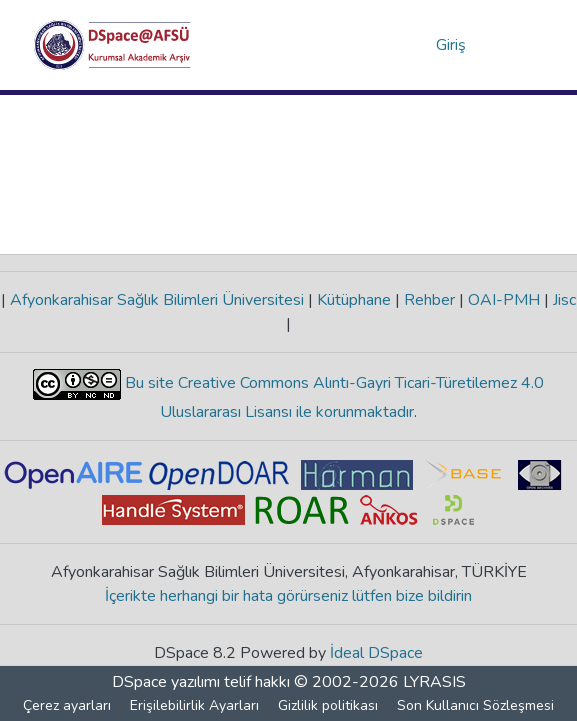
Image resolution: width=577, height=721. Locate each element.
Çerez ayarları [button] (67, 705)
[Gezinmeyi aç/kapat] (516, 45)
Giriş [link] (452, 45)
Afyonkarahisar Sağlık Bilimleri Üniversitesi (157, 300)
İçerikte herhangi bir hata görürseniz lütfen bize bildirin (288, 596)
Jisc (562, 300)
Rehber (429, 300)
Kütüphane (354, 300)
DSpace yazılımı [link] (166, 682)
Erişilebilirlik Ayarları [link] (194, 705)
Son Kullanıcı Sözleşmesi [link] (475, 705)
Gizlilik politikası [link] (328, 705)
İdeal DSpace (376, 653)
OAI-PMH (504, 300)
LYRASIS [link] (434, 682)
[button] (112, 45)
